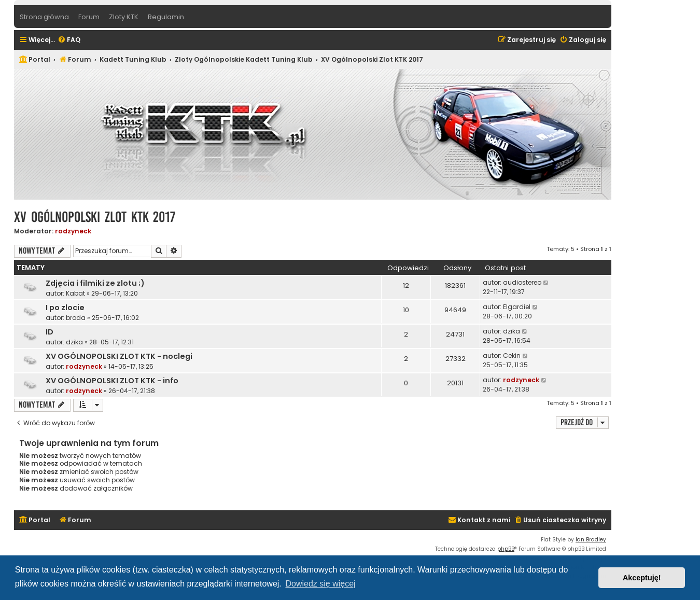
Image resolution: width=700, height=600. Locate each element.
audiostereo (522, 282)
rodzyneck (73, 231)
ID (50, 332)
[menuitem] (69, 40)
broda (76, 318)
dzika (74, 342)
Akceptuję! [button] (642, 578)
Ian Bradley (591, 540)
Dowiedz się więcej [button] (320, 584)
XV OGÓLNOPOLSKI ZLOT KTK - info (112, 381)
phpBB (506, 549)
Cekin (512, 355)
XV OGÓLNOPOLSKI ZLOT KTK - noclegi (119, 356)
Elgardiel (517, 307)
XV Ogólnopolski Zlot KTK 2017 (95, 217)
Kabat (75, 293)
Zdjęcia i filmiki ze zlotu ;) (95, 283)
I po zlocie (65, 308)
